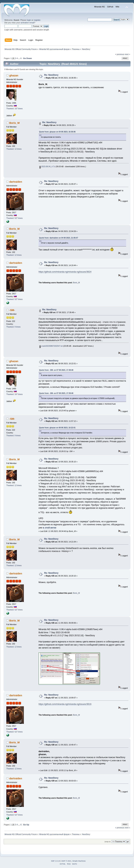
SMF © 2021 (66, 861)
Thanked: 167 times (14, 109)
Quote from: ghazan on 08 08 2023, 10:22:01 (57, 428)
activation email (27, 23)
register (37, 20)
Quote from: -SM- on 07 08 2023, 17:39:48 (56, 370)
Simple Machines (79, 861)
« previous (120, 54)
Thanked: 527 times (14, 218)
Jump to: (108, 842)
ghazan (14, 75)
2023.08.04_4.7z (47, 166)
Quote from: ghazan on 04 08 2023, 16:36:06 (57, 132)
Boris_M (14, 123)
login (29, 20)
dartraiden (16, 182)
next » (127, 54)
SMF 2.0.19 (56, 861)
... (19, 58)
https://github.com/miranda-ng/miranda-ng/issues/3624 (65, 272)
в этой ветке (50, 528)
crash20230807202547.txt (51, 346)
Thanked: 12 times (14, 149)
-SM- (12, 310)
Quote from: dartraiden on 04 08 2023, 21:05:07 (59, 238)
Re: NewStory (51, 75)
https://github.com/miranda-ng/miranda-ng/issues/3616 (65, 704)
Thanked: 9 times (13, 327)
